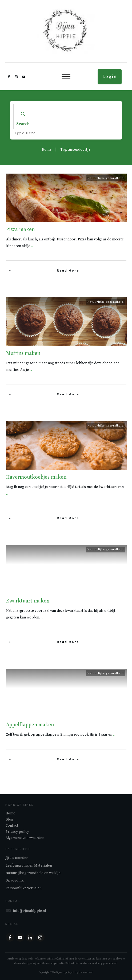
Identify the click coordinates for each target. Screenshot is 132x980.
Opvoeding (15, 880)
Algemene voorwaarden (25, 838)
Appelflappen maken (30, 725)
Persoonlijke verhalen (24, 888)
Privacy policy (17, 832)
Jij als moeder (17, 858)
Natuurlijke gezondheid (106, 178)
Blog (9, 819)
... (32, 246)
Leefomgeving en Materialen (29, 866)
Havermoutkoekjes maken (36, 477)
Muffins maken (23, 353)
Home (10, 813)
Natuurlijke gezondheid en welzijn (33, 873)
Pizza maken (20, 230)
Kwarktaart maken (28, 601)
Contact (12, 826)
